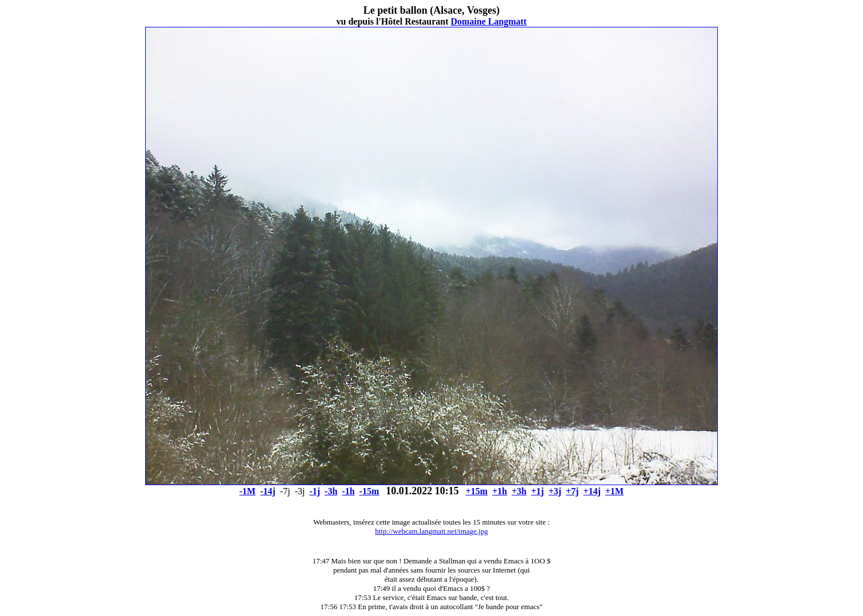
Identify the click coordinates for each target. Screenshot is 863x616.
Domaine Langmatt (489, 21)
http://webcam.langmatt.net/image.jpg (431, 531)
